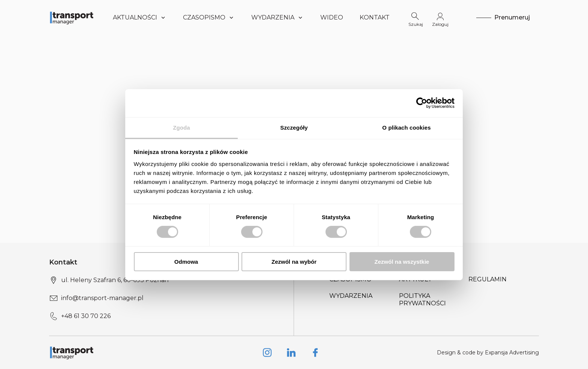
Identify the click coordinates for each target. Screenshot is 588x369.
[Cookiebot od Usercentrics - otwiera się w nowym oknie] (422, 103)
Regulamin (487, 279)
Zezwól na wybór (294, 262)
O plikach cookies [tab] (406, 127)
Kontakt (375, 17)
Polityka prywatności (422, 300)
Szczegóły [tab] (294, 127)
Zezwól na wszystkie (402, 262)
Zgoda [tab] (181, 127)
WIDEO (332, 17)
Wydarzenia (351, 296)
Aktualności (140, 17)
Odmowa (186, 262)
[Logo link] (72, 18)
